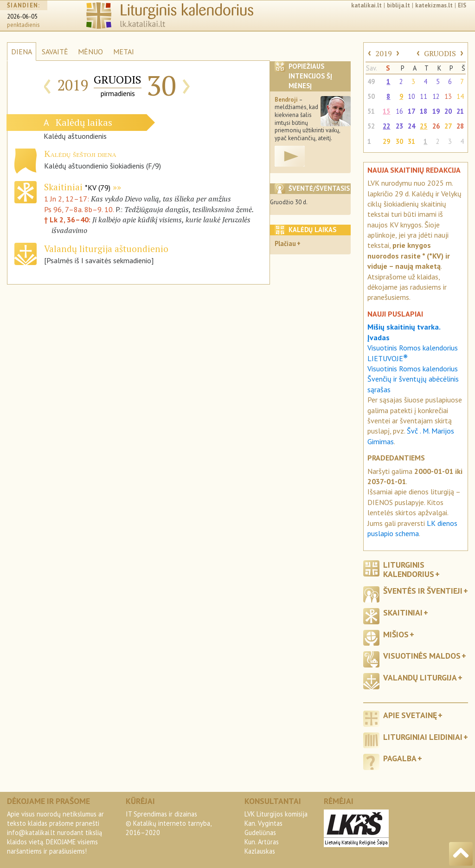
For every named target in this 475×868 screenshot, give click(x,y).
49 (371, 81)
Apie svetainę (410, 715)
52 (371, 126)
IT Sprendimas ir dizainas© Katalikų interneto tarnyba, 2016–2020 (168, 823)
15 (386, 111)
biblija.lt (398, 5)
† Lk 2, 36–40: (68, 220)
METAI (124, 52)
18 (424, 111)
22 (386, 126)
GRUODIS (440, 53)
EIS (462, 5)
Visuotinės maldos (422, 656)
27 (448, 126)
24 (411, 126)
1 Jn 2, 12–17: (67, 199)
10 (411, 96)
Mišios (396, 634)
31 (411, 141)
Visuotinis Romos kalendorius (413, 369)
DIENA (22, 52)
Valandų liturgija (420, 677)
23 (399, 126)
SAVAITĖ (55, 52)
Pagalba (400, 758)
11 (424, 96)
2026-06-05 (22, 16)
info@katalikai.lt (31, 832)
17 (411, 111)
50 (371, 96)
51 (371, 111)
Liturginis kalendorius (409, 569)
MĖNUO (90, 52)
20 (448, 111)
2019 (384, 53)
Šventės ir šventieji (423, 591)
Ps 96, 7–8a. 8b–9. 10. (79, 209)
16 (399, 111)
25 (424, 126)
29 (386, 141)
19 (436, 111)
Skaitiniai (77, 187)
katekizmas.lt (434, 5)
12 (436, 96)
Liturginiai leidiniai (423, 737)
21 (460, 111)
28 (460, 126)
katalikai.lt (366, 5)
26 (436, 126)
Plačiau (285, 243)
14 (460, 96)
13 (448, 96)
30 (399, 141)
